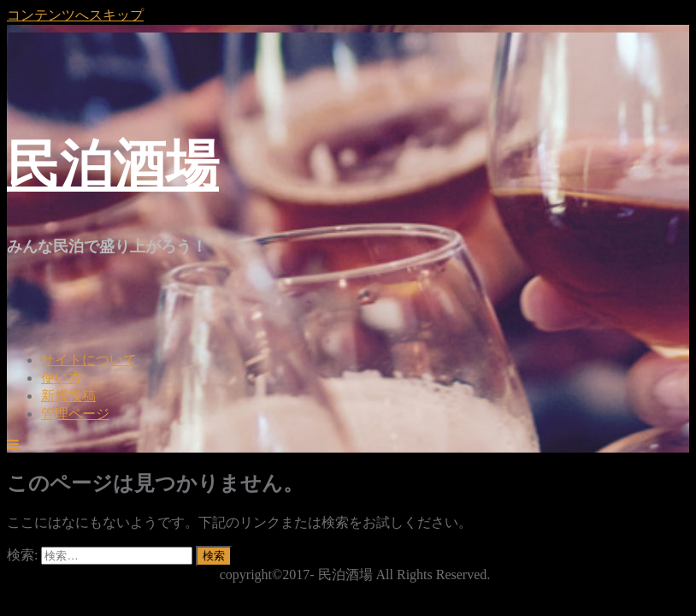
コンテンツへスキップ (75, 15)
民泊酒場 (113, 165)
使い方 (62, 378)
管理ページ (75, 414)
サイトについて (89, 360)
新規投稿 (68, 396)
